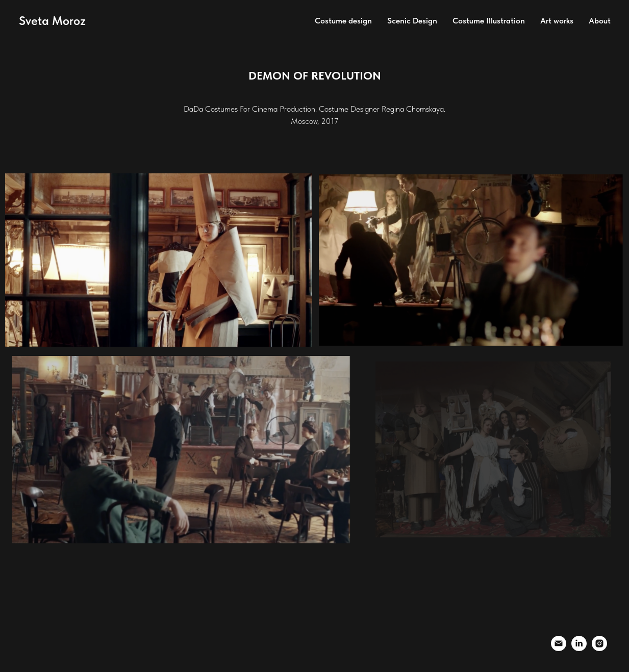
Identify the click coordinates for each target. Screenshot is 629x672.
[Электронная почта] (559, 648)
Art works (557, 21)
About (600, 21)
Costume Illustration (489, 21)
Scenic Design (412, 21)
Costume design (343, 21)
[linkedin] (579, 648)
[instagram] (599, 648)
